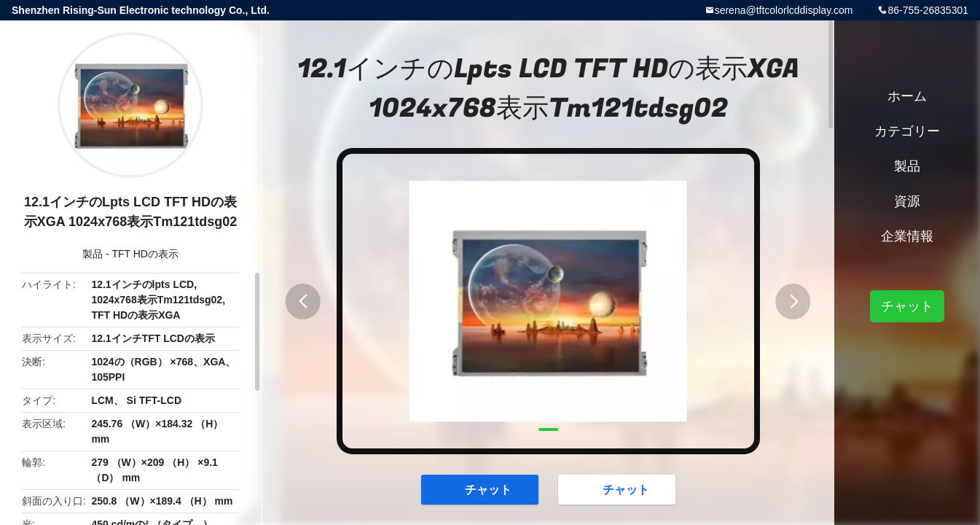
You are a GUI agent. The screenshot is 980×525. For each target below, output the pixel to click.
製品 (93, 254)
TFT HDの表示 (145, 254)
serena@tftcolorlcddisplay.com (784, 10)
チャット (481, 489)
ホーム (907, 96)
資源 (907, 201)
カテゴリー (907, 131)
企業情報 (907, 236)
